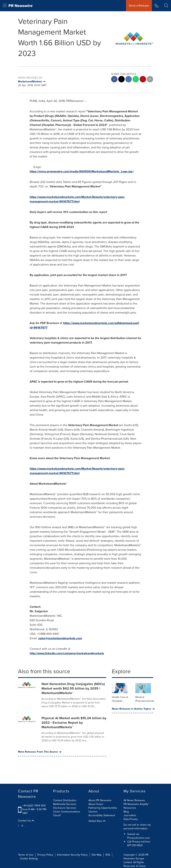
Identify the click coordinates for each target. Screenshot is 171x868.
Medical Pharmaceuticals (145, 699)
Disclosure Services (65, 808)
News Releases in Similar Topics (133, 709)
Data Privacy (131, 819)
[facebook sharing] (114, 80)
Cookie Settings (29, 859)
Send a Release (139, 6)
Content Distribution (65, 800)
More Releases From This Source (40, 752)
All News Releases (134, 800)
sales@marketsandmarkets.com (60, 638)
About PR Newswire (100, 800)
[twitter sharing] (121, 80)
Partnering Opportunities (103, 808)
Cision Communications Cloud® (67, 813)
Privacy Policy (45, 855)
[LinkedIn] (26, 825)
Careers (93, 812)
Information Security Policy (72, 855)
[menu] (5, 6)
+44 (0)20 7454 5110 (34, 806)
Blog (126, 812)
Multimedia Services (65, 804)
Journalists (130, 815)
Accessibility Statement (102, 815)
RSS (108, 855)
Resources (130, 808)
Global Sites (97, 821)
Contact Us (26, 821)
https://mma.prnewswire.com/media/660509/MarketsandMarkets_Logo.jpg (81, 171)
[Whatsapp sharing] (136, 80)
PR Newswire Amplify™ (136, 804)
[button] (166, 6)
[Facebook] (22, 825)
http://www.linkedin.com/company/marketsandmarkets (67, 653)
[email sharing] (150, 80)
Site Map (97, 855)
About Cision (96, 804)
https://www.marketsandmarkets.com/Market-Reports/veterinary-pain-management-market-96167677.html (77, 199)
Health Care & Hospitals (120, 699)
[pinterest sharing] (143, 80)
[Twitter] (19, 825)
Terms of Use (26, 855)
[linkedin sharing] (129, 80)
